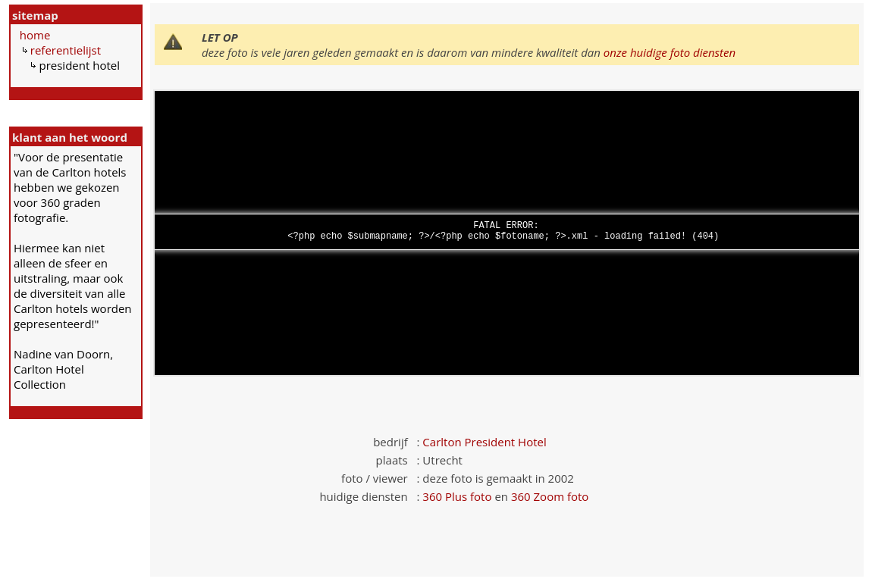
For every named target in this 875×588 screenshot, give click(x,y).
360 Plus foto (457, 496)
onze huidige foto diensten (670, 52)
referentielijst (66, 50)
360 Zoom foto (550, 496)
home (35, 35)
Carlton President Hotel (484, 442)
